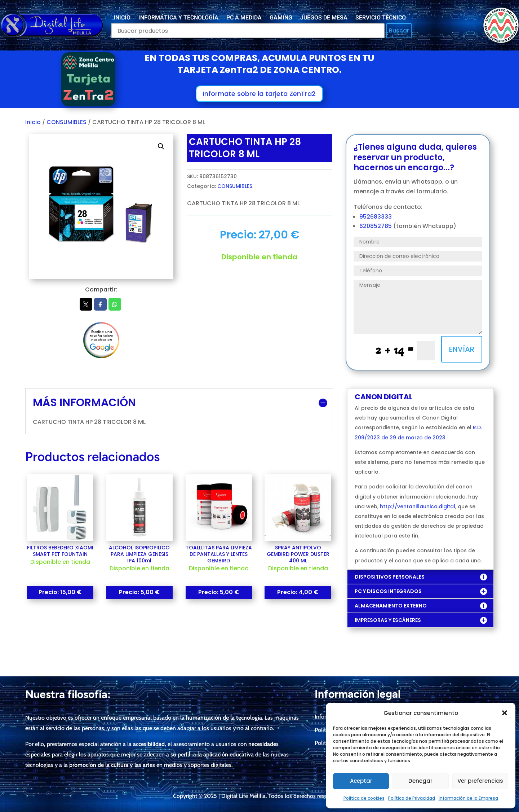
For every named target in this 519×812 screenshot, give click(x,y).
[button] (505, 713)
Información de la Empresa (468, 798)
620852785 (376, 226)
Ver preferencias (480, 781)
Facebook (100, 304)
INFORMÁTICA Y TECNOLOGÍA (178, 19)
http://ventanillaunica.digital (418, 506)
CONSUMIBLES (66, 122)
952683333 (376, 217)
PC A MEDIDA (244, 19)
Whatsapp (115, 304)
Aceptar (361, 781)
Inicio (33, 122)
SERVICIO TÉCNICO (381, 19)
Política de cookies (364, 798)
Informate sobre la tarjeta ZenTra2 (259, 94)
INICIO (122, 19)
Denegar (420, 781)
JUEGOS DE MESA (324, 19)
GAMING (281, 19)
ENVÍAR (462, 349)
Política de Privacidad (412, 798)
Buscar (399, 30)
